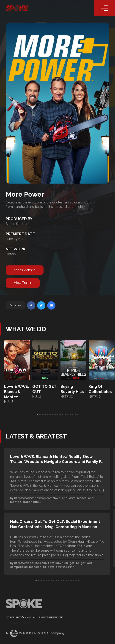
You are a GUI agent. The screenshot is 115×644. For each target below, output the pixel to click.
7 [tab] (53, 414)
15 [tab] (73, 414)
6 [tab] (50, 414)
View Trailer (23, 283)
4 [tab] (45, 414)
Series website (25, 270)
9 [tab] (58, 414)
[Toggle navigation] (105, 8)
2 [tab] (40, 414)
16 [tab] (75, 414)
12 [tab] (65, 414)
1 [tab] (37, 414)
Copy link (15, 305)
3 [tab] (42, 414)
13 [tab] (68, 414)
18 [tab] (79, 581)
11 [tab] (63, 414)
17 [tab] (78, 414)
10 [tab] (60, 414)
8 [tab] (55, 414)
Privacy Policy (17, 623)
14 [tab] (70, 414)
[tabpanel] (17, 372)
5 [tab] (48, 414)
